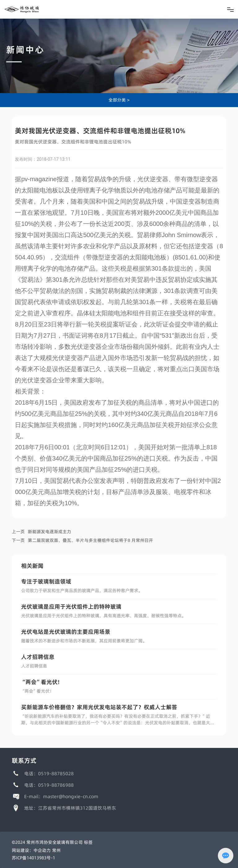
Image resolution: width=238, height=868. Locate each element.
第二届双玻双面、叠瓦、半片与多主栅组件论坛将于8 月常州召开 (90, 540)
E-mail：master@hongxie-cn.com (61, 796)
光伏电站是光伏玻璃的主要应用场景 (66, 632)
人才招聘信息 (38, 657)
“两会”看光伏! (40, 682)
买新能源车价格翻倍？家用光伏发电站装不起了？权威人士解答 (99, 707)
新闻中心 (25, 50)
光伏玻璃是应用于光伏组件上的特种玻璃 (71, 607)
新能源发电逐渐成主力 (50, 532)
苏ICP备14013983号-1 (33, 858)
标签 (88, 842)
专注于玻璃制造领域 (46, 581)
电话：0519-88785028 (49, 774)
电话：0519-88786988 (49, 785)
